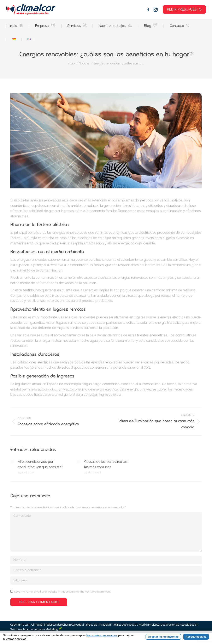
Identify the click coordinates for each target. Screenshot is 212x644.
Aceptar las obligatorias (163, 637)
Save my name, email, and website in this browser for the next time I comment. (63, 592)
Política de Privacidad (98, 625)
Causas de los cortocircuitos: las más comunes (106, 464)
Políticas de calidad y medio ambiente (136, 625)
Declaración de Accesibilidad (179, 625)
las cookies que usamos (102, 635)
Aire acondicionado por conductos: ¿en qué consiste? (40, 464)
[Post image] (12, 462)
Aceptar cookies (196, 637)
